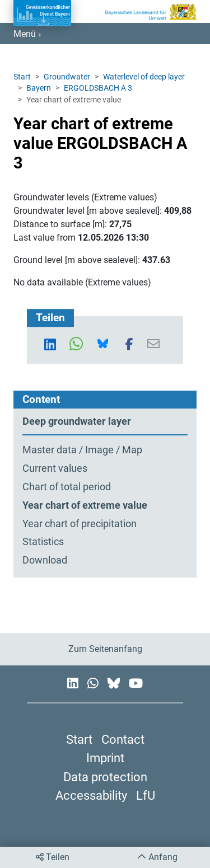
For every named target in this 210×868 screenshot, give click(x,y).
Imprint (105, 758)
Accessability (91, 795)
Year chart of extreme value (85, 505)
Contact (123, 739)
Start (22, 77)
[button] (52, 344)
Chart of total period (67, 487)
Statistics (43, 542)
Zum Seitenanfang (105, 649)
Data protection (105, 777)
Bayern (39, 88)
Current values (55, 468)
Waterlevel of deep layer (144, 77)
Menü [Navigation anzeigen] (26, 34)
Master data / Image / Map (82, 450)
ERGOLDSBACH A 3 (98, 88)
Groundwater (67, 77)
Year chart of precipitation (80, 524)
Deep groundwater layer (77, 421)
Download (45, 560)
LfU (146, 795)
